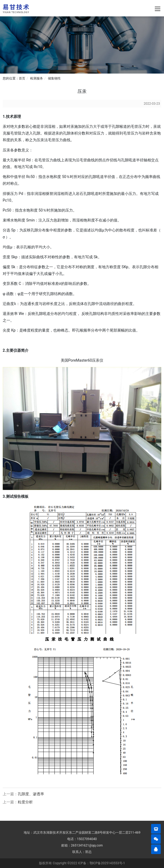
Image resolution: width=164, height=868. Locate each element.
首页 (22, 78)
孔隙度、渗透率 (31, 794)
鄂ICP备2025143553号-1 (107, 863)
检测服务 (37, 78)
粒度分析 (25, 802)
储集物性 (54, 78)
